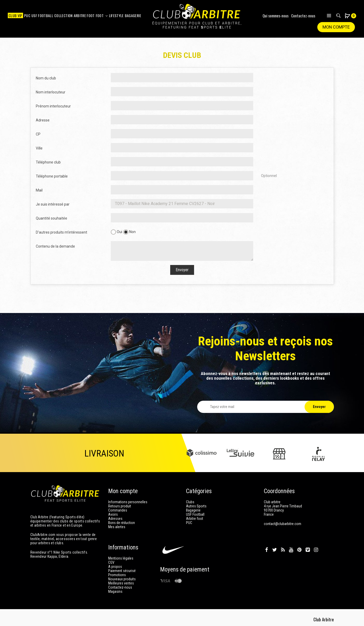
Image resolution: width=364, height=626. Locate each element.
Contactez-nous (303, 16)
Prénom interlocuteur (53, 106)
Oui (116, 232)
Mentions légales (121, 558)
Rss (283, 550)
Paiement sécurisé (122, 571)
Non (129, 232)
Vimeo (308, 550)
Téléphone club (48, 162)
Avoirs (113, 514)
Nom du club (46, 78)
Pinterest (299, 550)
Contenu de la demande (55, 246)
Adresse (43, 120)
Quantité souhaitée (51, 218)
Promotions (117, 575)
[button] (348, 16)
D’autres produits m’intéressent (61, 232)
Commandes (118, 510)
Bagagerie (193, 510)
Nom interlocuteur (51, 92)
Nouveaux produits (122, 579)
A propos (115, 567)
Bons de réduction (122, 523)
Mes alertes (117, 527)
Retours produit (120, 506)
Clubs (190, 502)
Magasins (115, 591)
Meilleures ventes (121, 583)
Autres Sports (196, 506)
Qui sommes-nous (276, 16)
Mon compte (336, 27)
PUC (189, 523)
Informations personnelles (128, 502)
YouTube (291, 550)
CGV (111, 562)
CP (38, 134)
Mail (39, 190)
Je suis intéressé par (53, 204)
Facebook (267, 550)
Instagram (316, 550)
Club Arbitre (324, 618)
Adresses (115, 519)
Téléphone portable (52, 176)
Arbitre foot (195, 519)
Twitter (274, 550)
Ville (39, 148)
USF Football (195, 514)
